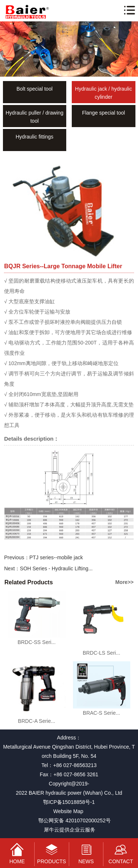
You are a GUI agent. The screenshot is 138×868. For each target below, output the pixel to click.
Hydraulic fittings (34, 137)
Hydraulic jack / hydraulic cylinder (104, 93)
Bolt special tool (35, 89)
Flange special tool (104, 113)
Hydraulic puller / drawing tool (34, 117)
